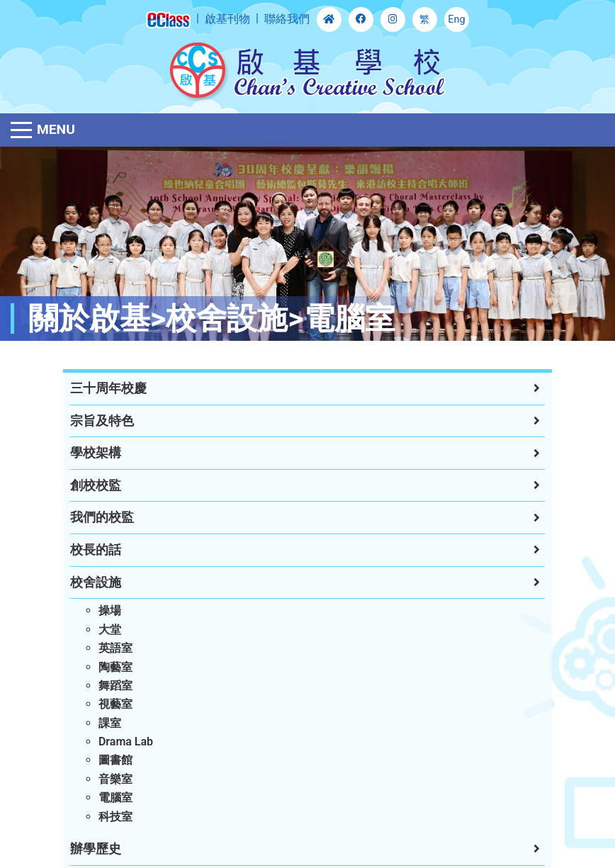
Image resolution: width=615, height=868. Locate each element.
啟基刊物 (227, 19)
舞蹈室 (111, 686)
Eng (456, 19)
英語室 (111, 648)
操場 (106, 610)
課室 (106, 723)
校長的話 (91, 550)
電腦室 (111, 797)
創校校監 (91, 485)
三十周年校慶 (104, 388)
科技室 (111, 817)
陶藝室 (111, 667)
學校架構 (91, 453)
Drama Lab (122, 742)
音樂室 (111, 779)
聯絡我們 (287, 19)
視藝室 (111, 704)
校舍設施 (91, 582)
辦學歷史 (91, 849)
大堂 (106, 630)
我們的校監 (98, 517)
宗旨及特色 (98, 421)
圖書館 (111, 760)
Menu (56, 129)
